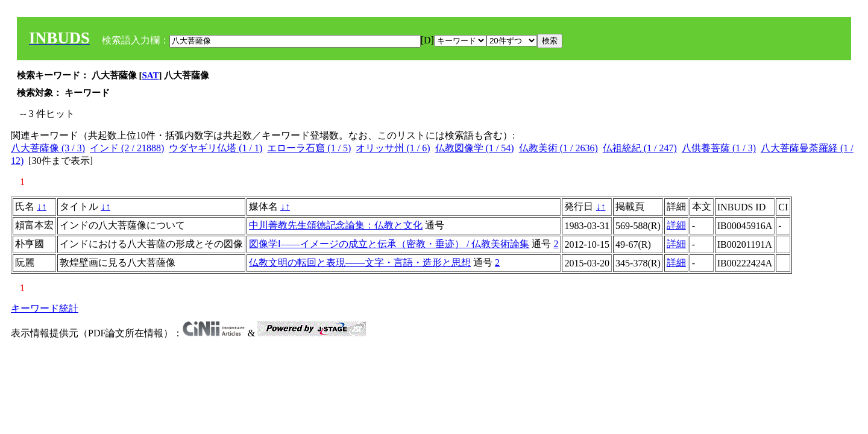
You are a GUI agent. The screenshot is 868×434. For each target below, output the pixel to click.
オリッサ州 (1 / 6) (393, 148)
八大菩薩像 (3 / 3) (48, 148)
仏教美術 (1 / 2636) (558, 148)
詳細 (676, 225)
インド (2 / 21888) (127, 148)
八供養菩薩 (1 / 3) (719, 148)
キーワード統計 (45, 308)
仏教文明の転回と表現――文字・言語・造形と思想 (360, 263)
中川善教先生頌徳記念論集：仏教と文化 (336, 225)
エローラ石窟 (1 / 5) (309, 148)
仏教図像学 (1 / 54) (475, 148)
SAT (151, 75)
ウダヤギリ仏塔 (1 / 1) (215, 148)
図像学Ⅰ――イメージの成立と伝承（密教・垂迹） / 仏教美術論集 (389, 244)
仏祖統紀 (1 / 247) (640, 148)
